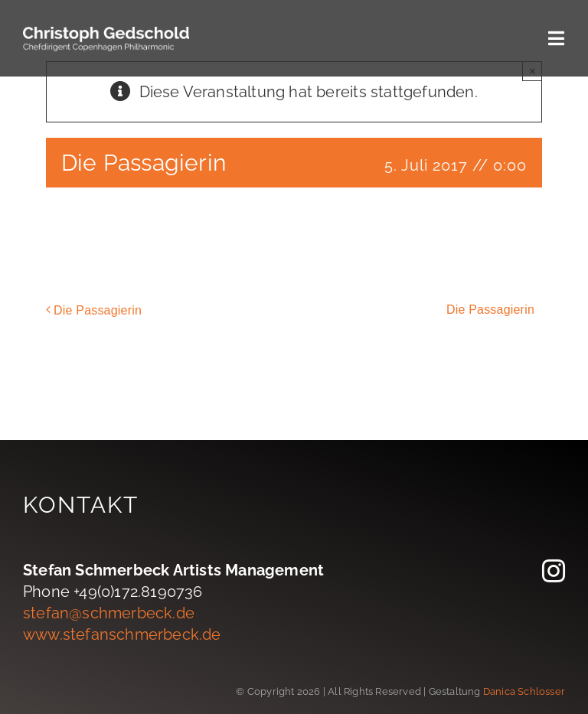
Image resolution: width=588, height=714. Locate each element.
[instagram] (554, 571)
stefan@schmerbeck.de (109, 613)
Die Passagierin (98, 310)
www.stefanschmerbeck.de (122, 634)
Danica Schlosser (524, 691)
